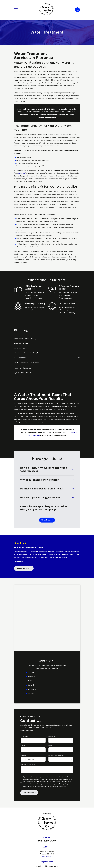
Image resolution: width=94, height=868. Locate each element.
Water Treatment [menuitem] (20, 358)
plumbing (21, 173)
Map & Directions (47, 791)
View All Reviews (24, 568)
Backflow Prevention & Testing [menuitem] (25, 339)
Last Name (52, 670)
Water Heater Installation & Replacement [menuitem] (29, 353)
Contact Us (47, 828)
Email (50, 680)
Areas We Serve (47, 825)
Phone (23, 680)
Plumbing (47, 818)
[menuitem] (38, 861)
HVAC (47, 821)
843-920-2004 (47, 775)
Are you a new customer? (56, 689)
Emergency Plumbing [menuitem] (22, 344)
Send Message (29, 727)
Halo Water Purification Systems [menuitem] (27, 363)
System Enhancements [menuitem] (23, 373)
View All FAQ (47, 520)
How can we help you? (28, 699)
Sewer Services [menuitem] (20, 348)
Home (47, 814)
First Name (24, 670)
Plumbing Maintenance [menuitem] (22, 368)
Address (23, 689)
